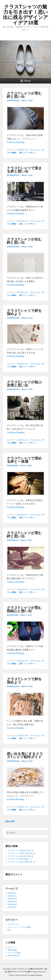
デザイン (32, 153)
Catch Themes (36, 975)
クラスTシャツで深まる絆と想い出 (24, 170)
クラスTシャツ (22, 150)
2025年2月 (12, 893)
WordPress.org (13, 955)
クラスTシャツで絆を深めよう (24, 312)
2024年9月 (12, 907)
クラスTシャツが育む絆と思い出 (24, 95)
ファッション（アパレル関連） (20, 927)
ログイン (11, 947)
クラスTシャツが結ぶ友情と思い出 (24, 384)
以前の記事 (9, 821)
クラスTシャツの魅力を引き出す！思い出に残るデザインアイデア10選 (26, 15)
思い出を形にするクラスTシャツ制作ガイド (25, 755)
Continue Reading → (17, 142)
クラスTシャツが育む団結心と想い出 (24, 609)
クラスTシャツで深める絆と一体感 (24, 460)
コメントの (14, 953)
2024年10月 (12, 904)
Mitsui (24, 101)
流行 (21, 153)
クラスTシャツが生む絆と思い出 (24, 241)
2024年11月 (12, 902)
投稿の (12, 950)
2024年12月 (12, 899)
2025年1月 (12, 896)
